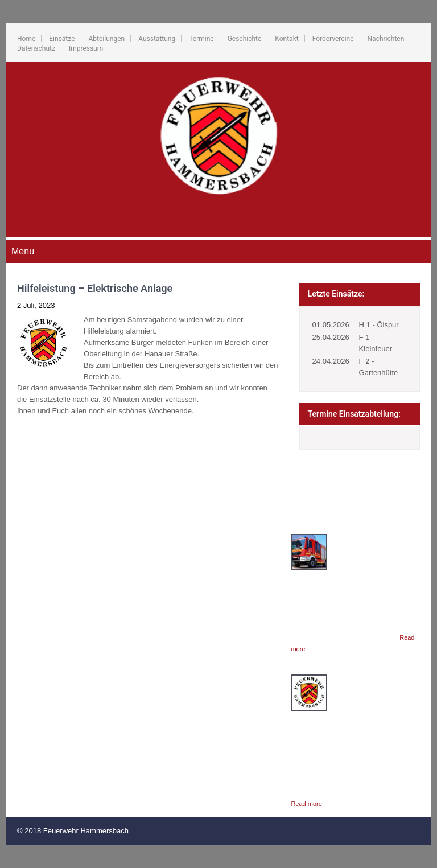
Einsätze (62, 39)
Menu (23, 251)
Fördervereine (333, 39)
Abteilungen (107, 39)
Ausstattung (157, 39)
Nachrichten (386, 39)
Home (26, 39)
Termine (201, 39)
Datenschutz (36, 48)
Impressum (86, 48)
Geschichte (245, 39)
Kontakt (286, 39)
